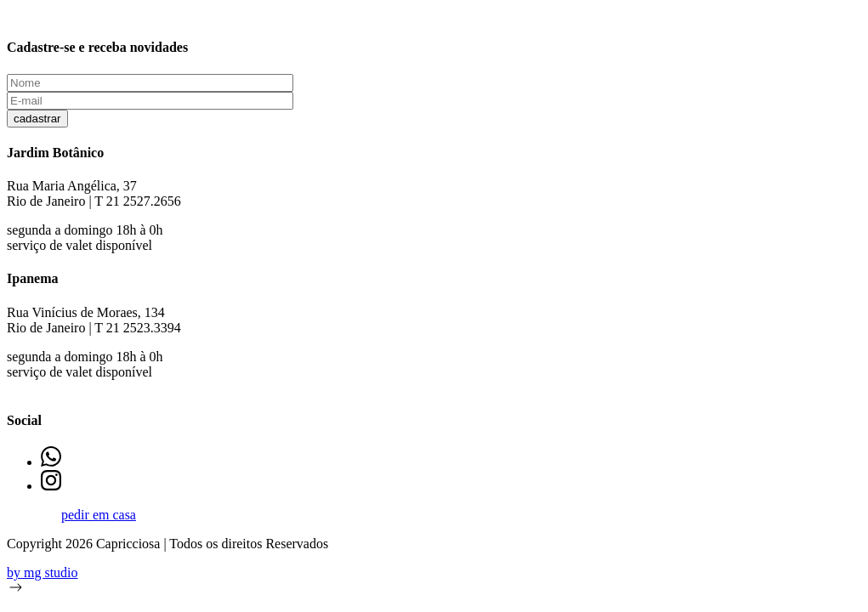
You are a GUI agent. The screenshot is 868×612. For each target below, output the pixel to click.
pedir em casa (99, 515)
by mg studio (43, 572)
